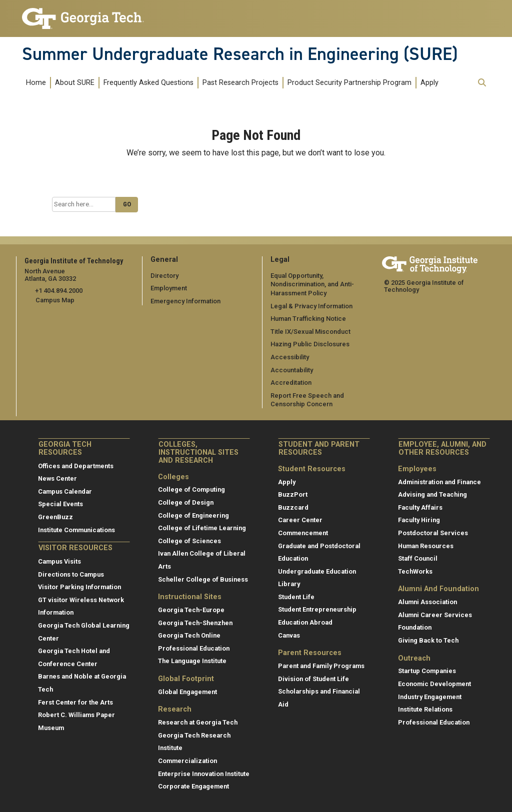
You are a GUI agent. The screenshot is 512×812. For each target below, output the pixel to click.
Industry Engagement (430, 696)
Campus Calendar (65, 491)
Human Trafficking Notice (308, 319)
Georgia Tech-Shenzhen (195, 622)
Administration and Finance (439, 481)
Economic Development (434, 684)
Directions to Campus (71, 574)
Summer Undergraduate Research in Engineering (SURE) (240, 54)
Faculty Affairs (420, 507)
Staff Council (418, 558)
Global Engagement (187, 691)
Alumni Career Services (435, 614)
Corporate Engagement (193, 786)
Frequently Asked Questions (148, 83)
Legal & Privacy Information (311, 306)
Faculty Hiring (419, 520)
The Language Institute (192, 661)
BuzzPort (293, 494)
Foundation (415, 627)
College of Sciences (189, 540)
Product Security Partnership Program (349, 83)
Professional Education (194, 648)
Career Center (300, 520)
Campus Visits (59, 561)
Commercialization (187, 761)
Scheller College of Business (203, 579)
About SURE (75, 83)
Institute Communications (76, 529)
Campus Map (55, 300)
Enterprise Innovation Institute (204, 773)
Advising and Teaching (432, 494)
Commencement (303, 532)
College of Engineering (193, 515)
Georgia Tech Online (189, 635)
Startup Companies (427, 671)
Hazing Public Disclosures (309, 344)
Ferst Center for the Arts (75, 702)
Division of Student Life (313, 678)
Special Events (60, 504)
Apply (429, 83)
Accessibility (290, 357)
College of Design (186, 502)
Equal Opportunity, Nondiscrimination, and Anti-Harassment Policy (312, 284)
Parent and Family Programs (321, 666)
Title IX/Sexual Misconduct (310, 331)
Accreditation (291, 383)
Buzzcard (293, 507)
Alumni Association (427, 602)
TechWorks (415, 571)
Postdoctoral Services (433, 532)
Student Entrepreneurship (317, 609)
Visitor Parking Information (79, 587)
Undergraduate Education (317, 571)
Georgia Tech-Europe (191, 610)
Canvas (289, 635)
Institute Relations (425, 709)
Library (289, 584)
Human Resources (426, 545)
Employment (169, 288)
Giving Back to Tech (428, 640)
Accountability (292, 370)
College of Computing (191, 489)
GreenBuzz (55, 517)
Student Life (296, 596)
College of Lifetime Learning (202, 528)
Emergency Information (185, 301)
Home (36, 83)
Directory (164, 275)
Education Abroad (305, 622)
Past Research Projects (240, 83)
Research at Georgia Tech (198, 722)
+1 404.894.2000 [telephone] (58, 291)
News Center (57, 478)
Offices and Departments (76, 465)
